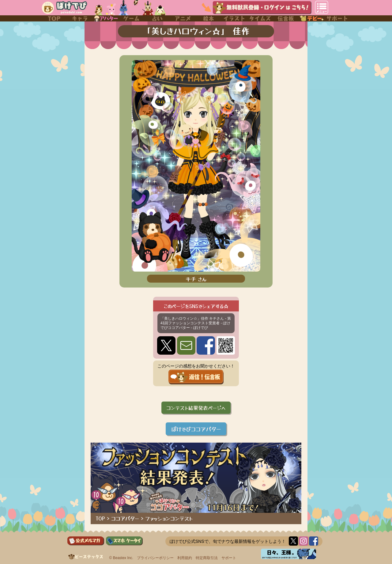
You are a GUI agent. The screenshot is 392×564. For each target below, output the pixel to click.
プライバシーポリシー (155, 558)
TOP (100, 518)
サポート (229, 558)
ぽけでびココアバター (196, 429)
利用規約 (185, 558)
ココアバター (125, 518)
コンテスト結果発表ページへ (196, 408)
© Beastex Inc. (121, 558)
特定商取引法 (207, 558)
